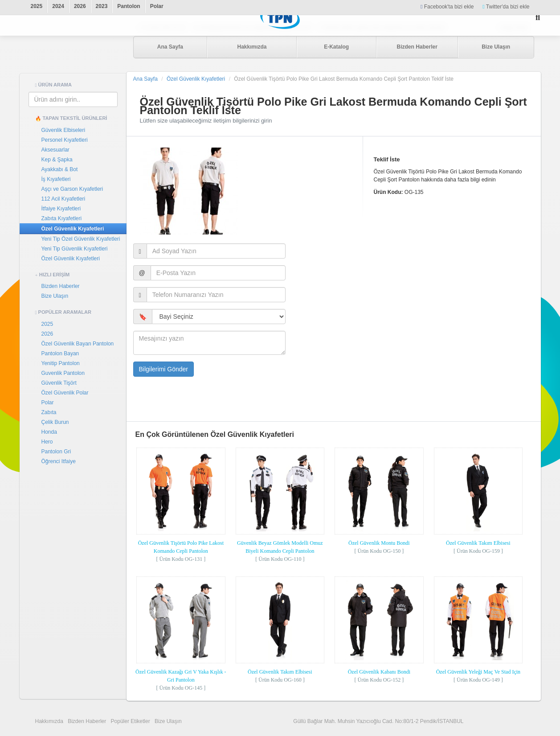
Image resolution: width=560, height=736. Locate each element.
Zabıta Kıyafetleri (62, 218)
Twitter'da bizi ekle (506, 7)
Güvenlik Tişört (59, 383)
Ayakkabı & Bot (60, 169)
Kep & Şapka (57, 160)
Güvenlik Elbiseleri (63, 130)
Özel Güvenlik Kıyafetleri (73, 229)
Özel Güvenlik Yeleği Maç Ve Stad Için (478, 672)
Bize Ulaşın (496, 47)
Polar (157, 6)
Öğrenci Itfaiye (59, 461)
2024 (58, 6)
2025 (37, 6)
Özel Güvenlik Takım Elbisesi (478, 543)
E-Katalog (336, 47)
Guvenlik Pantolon (63, 373)
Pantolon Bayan (60, 354)
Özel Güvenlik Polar (65, 393)
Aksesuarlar (55, 150)
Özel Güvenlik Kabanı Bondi (379, 672)
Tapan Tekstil (73, 47)
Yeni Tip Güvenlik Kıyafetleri (75, 249)
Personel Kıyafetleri (65, 140)
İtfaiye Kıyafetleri (61, 209)
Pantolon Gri (56, 452)
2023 (102, 6)
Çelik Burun (55, 422)
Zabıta (49, 412)
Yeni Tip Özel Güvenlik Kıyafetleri (81, 239)
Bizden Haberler (417, 47)
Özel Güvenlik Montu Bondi (379, 543)
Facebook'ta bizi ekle (447, 7)
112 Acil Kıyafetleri (63, 199)
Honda (49, 432)
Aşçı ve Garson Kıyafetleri (72, 189)
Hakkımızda (252, 47)
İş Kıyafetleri (56, 179)
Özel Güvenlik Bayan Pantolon (78, 344)
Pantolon (129, 6)
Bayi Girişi (515, 28)
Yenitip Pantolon (61, 363)
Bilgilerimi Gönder (164, 369)
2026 (80, 6)
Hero (47, 442)
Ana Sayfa (170, 47)
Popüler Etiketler (131, 721)
